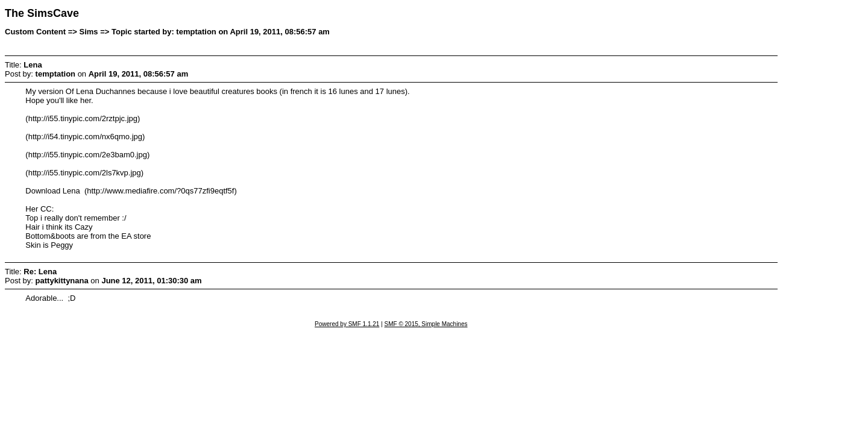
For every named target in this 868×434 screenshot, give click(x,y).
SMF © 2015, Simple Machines (426, 324)
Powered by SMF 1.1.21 (347, 324)
